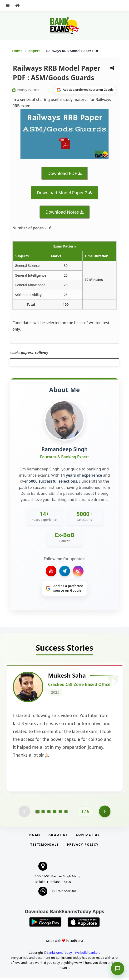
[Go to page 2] (43, 813)
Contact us (88, 837)
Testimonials (45, 846)
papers (35, 51)
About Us (58, 837)
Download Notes (62, 212)
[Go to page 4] (55, 813)
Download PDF (62, 173)
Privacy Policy (83, 846)
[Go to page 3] (49, 813)
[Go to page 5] (60, 813)
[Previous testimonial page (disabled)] (24, 813)
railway (42, 353)
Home (17, 51)
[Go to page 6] (66, 813)
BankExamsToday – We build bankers (73, 954)
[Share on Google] (85, 90)
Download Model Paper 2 (62, 193)
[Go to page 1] (37, 813)
